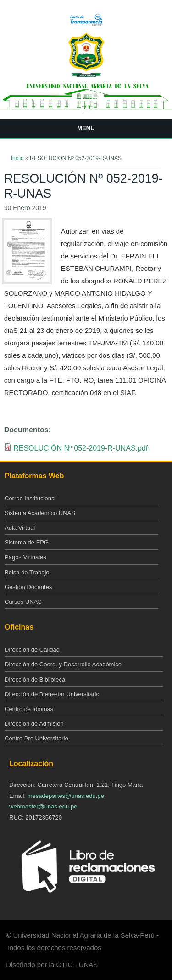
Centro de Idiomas (29, 709)
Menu (86, 128)
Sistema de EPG (27, 542)
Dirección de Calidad (32, 650)
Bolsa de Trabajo (27, 572)
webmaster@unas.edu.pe (43, 806)
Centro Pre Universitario (36, 738)
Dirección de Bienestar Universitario (52, 694)
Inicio (17, 158)
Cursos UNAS (23, 602)
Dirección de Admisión (34, 724)
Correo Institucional (30, 498)
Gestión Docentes (28, 587)
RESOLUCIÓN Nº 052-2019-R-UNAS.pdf (80, 448)
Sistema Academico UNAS (40, 513)
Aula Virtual (20, 528)
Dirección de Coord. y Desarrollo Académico (63, 664)
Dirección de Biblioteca (35, 679)
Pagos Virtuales (25, 557)
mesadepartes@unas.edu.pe (66, 796)
